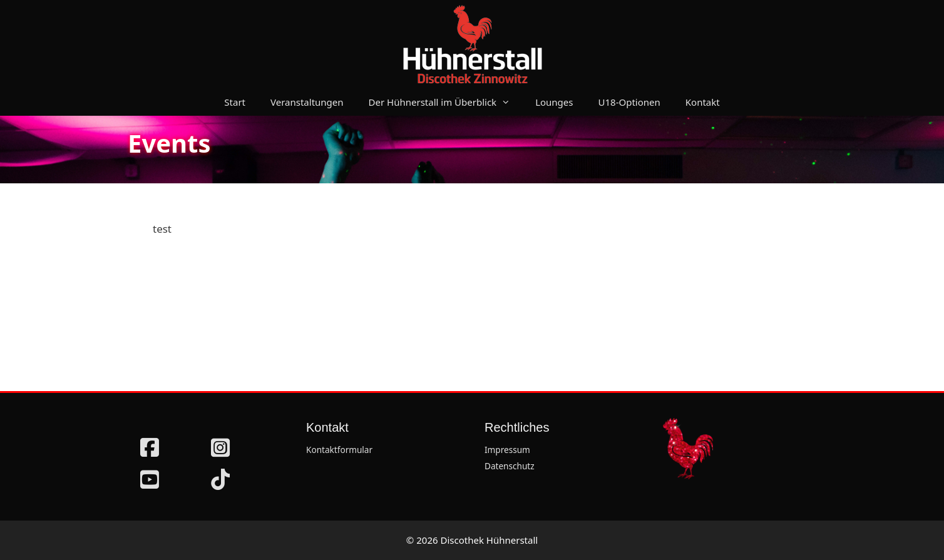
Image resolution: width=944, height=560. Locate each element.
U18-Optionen (629, 102)
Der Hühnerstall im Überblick (446, 102)
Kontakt (703, 102)
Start (235, 102)
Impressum (507, 450)
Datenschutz (510, 466)
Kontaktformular (339, 450)
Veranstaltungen (307, 102)
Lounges (554, 102)
